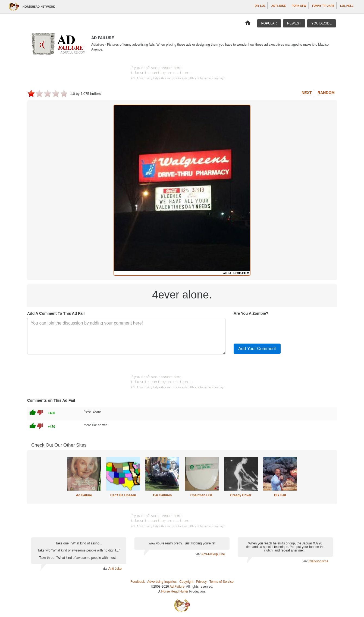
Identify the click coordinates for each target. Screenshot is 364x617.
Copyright (186, 582)
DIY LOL (260, 6)
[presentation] (275, 329)
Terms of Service (222, 582)
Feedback (138, 582)
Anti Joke (279, 6)
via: (105, 569)
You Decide (321, 23)
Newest (294, 23)
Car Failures (162, 495)
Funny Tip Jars (323, 6)
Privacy (201, 582)
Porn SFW (299, 6)
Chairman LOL (202, 495)
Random (326, 93)
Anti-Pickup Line (213, 554)
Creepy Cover (241, 495)
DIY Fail (280, 495)
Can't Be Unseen (123, 495)
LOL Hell (347, 6)
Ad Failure (84, 495)
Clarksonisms (318, 561)
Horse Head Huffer (175, 591)
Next (307, 93)
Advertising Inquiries (162, 582)
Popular (269, 23)
